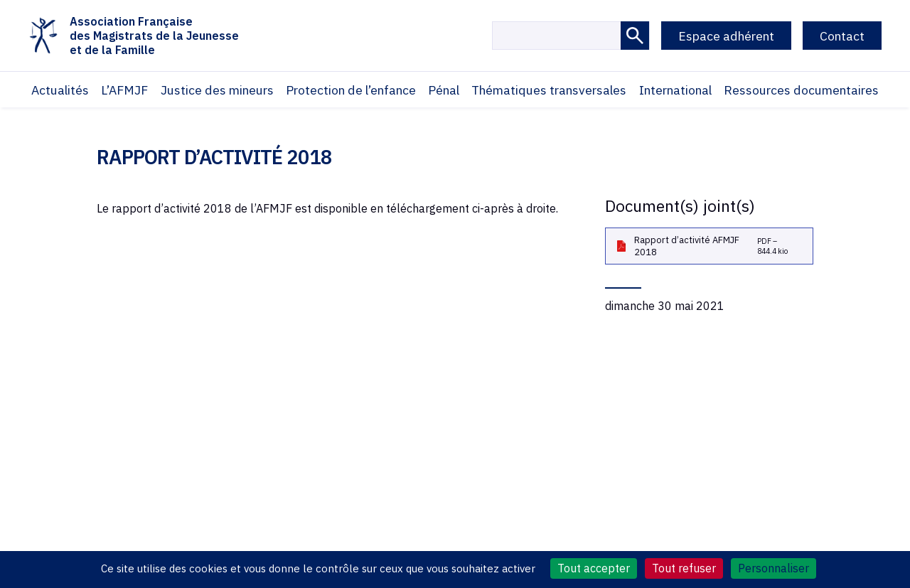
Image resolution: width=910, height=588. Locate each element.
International (675, 90)
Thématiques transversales (549, 90)
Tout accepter (594, 568)
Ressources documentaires (801, 90)
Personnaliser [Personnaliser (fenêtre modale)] (773, 568)
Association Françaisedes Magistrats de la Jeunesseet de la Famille (134, 36)
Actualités (60, 90)
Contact (842, 36)
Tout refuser (684, 568)
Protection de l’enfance (351, 90)
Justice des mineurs (217, 90)
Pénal (444, 90)
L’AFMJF (124, 90)
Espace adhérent (726, 36)
